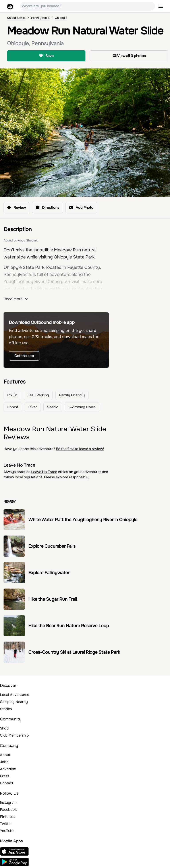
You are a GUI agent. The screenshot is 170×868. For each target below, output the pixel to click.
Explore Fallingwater (49, 573)
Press (5, 776)
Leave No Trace (44, 472)
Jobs (4, 762)
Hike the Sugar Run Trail (53, 599)
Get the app (24, 356)
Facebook (8, 810)
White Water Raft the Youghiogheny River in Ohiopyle (83, 520)
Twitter (6, 824)
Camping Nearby (14, 702)
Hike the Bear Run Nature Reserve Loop (69, 626)
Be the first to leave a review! (80, 449)
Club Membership (14, 735)
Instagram (8, 802)
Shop (4, 728)
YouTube (7, 831)
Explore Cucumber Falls (52, 546)
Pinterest (7, 817)
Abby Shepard (28, 240)
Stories (6, 709)
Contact (7, 783)
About (5, 755)
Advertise (8, 769)
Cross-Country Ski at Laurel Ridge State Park (74, 652)
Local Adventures (14, 695)
